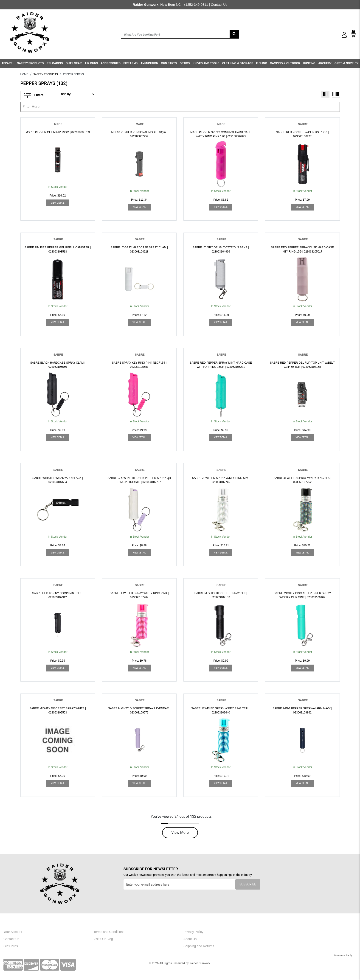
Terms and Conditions (109, 932)
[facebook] (278, 933)
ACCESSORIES (111, 63)
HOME (24, 74)
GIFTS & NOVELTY (347, 63)
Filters (34, 95)
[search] (234, 34)
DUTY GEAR (74, 63)
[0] (353, 34)
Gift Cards (11, 946)
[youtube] (303, 933)
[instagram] (290, 933)
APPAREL (8, 63)
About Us (190, 939)
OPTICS (185, 63)
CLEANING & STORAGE (238, 63)
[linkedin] (315, 933)
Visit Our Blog (103, 939)
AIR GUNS (91, 63)
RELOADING (55, 63)
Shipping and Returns (199, 946)
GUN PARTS (169, 63)
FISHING (262, 63)
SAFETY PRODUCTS (30, 63)
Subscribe (248, 884)
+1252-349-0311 (196, 5)
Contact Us (219, 5)
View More (180, 833)
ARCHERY (325, 63)
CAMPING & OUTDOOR (285, 63)
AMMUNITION (149, 63)
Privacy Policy (193, 932)
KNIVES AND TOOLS (206, 63)
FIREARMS (130, 63)
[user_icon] (344, 35)
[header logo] (30, 32)
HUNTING (309, 63)
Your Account (13, 932)
